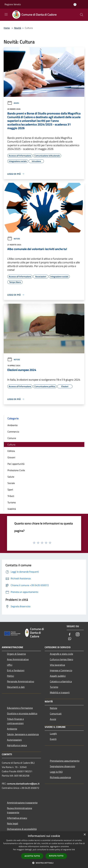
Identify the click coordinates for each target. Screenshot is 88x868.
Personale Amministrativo (21, 681)
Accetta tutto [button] (32, 856)
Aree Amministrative (18, 659)
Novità (18, 28)
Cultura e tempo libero (61, 659)
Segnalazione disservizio (62, 766)
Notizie (14, 239)
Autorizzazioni (14, 740)
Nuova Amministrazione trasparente (20, 810)
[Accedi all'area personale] (75, 5)
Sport (10, 490)
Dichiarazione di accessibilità (22, 829)
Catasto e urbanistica (61, 681)
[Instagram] (78, 635)
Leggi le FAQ (56, 772)
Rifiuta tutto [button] (56, 856)
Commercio (13, 432)
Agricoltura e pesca (17, 745)
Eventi (53, 739)
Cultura (11, 444)
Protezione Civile (16, 470)
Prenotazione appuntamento (65, 761)
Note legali (13, 823)
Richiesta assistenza (60, 777)
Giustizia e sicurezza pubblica (22, 713)
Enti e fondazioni (16, 670)
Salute (11, 477)
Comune (12, 438)
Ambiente (13, 425)
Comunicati (56, 714)
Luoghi (53, 733)
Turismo (12, 502)
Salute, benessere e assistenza (23, 734)
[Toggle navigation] (6, 14)
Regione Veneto (13, 4)
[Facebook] (70, 635)
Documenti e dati (16, 687)
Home (7, 28)
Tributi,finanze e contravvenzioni (15, 721)
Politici (11, 676)
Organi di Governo (16, 654)
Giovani (11, 457)
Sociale (11, 483)
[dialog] (44, 850)
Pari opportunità (16, 464)
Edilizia (11, 451)
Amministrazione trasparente (22, 803)
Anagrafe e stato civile (61, 654)
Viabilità (12, 509)
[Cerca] (82, 15)
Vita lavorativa (57, 665)
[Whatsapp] (70, 639)
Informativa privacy (17, 818)
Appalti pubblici (58, 676)
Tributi (11, 496)
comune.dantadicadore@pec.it (23, 784)
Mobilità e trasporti (60, 692)
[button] (44, 863)
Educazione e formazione (20, 708)
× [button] (85, 835)
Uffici (10, 665)
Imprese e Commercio (61, 670)
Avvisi (13, 103)
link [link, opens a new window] (73, 850)
